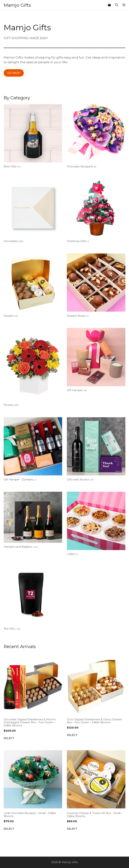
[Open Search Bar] (117, 5)
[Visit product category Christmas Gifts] (96, 212)
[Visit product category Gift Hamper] (96, 361)
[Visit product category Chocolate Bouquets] (96, 137)
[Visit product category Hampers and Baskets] (33, 521)
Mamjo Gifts (17, 5)
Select (9, 738)
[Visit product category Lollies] (96, 524)
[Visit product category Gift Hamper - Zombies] (33, 450)
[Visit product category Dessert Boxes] (96, 286)
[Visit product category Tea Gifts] (33, 599)
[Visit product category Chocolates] (33, 212)
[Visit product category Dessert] (33, 286)
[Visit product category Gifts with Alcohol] (96, 450)
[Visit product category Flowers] (33, 368)
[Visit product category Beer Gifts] (33, 137)
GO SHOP (14, 73)
